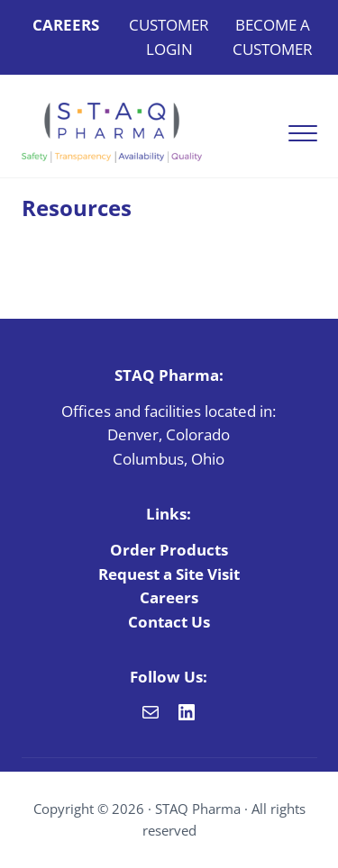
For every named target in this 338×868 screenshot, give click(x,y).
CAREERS (66, 25)
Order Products (169, 550)
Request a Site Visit (169, 574)
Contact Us (169, 622)
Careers (169, 597)
